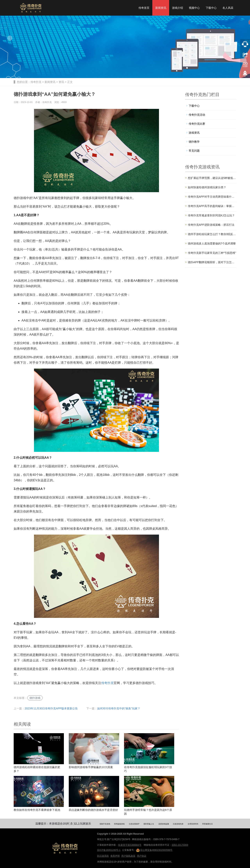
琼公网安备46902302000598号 (154, 850)
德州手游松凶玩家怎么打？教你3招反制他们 (212, 234)
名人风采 (228, 8)
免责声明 (115, 856)
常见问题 (194, 151)
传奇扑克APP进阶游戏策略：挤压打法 (211, 225)
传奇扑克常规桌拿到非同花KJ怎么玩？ (211, 215)
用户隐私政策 (128, 856)
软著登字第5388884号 (130, 845)
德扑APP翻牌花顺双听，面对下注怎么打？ (212, 262)
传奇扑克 (36, 82)
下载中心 (211, 8)
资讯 (61, 82)
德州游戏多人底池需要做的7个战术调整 (212, 243)
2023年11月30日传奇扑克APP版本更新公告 (51, 708)
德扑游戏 (35, 698)
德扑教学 (194, 142)
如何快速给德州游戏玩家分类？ (207, 187)
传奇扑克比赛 (197, 124)
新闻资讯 (161, 8)
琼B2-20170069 (180, 845)
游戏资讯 (194, 133)
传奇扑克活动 (197, 115)
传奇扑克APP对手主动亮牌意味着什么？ (212, 197)
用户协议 (142, 856)
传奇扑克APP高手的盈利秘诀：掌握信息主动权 (212, 206)
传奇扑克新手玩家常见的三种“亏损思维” (212, 253)
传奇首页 (144, 8)
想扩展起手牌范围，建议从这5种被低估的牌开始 (212, 178)
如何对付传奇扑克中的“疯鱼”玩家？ (119, 708)
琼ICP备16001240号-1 (109, 850)
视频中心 (194, 8)
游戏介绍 (178, 8)
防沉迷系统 (103, 856)
